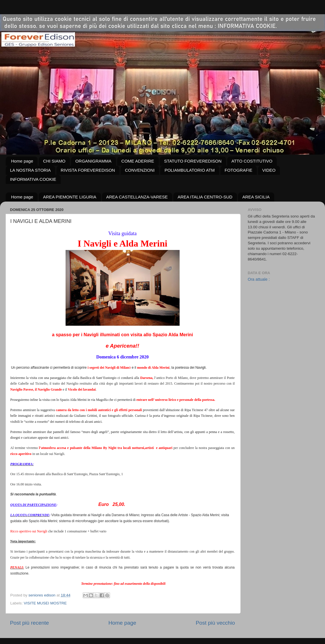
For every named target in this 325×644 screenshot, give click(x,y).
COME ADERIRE (138, 161)
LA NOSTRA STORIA (30, 170)
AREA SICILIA (256, 197)
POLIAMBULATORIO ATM (190, 170)
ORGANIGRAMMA (93, 161)
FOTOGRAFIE (238, 170)
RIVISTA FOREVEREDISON (88, 170)
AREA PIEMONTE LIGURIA (70, 197)
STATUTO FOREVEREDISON (193, 161)
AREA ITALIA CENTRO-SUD (205, 197)
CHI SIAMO (54, 161)
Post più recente (30, 623)
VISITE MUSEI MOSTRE (45, 603)
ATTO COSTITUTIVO (252, 161)
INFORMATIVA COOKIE (33, 179)
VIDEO (269, 170)
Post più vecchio (215, 623)
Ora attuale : (259, 279)
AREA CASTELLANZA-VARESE (137, 197)
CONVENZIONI (140, 170)
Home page (22, 161)
